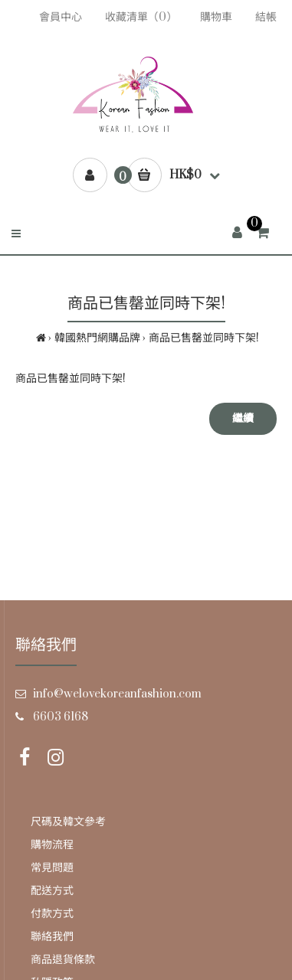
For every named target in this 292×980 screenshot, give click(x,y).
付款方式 (52, 914)
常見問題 (52, 868)
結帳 (266, 17)
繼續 (243, 418)
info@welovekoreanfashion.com (117, 694)
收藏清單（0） (141, 17)
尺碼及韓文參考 (68, 822)
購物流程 (52, 845)
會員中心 (61, 17)
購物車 (216, 17)
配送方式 (52, 891)
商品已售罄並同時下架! (204, 338)
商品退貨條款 (63, 960)
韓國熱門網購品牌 (97, 338)
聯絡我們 (52, 937)
